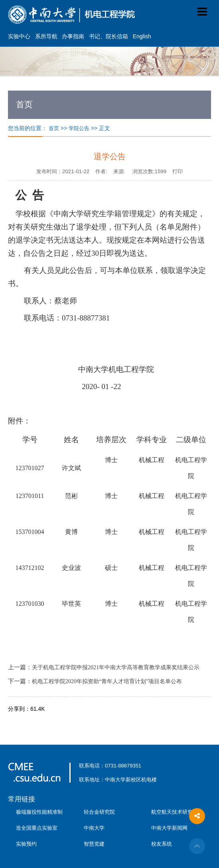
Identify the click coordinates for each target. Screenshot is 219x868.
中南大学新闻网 (169, 828)
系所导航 (46, 36)
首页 (54, 128)
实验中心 (19, 36)
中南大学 (94, 828)
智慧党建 (94, 844)
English (142, 36)
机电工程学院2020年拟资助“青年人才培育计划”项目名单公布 (107, 681)
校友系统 (162, 844)
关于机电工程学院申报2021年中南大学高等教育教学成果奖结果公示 (116, 667)
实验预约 (26, 844)
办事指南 (73, 36)
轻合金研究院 (99, 812)
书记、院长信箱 (109, 36)
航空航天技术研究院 (175, 812)
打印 (178, 171)
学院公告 (79, 128)
